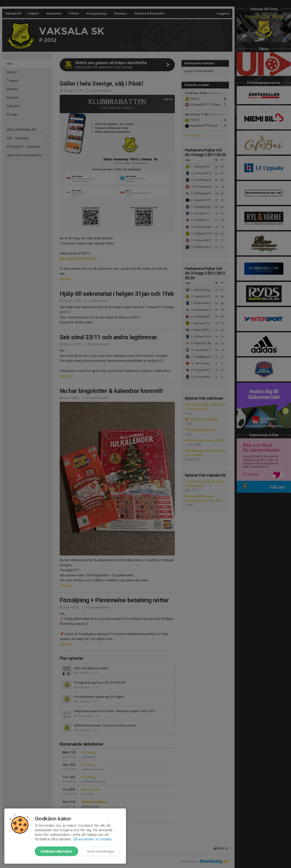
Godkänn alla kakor (56, 851)
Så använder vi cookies (92, 839)
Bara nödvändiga (101, 851)
